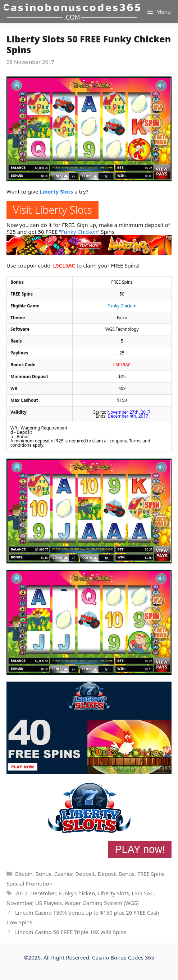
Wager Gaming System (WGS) (102, 903)
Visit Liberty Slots (53, 210)
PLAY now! (140, 849)
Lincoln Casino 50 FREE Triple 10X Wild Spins (71, 932)
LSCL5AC (64, 265)
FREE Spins (151, 874)
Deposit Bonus (116, 874)
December (43, 893)
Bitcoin (24, 874)
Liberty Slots (56, 191)
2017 (21, 893)
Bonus (43, 874)
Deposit (85, 874)
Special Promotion (29, 883)
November (19, 903)
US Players (49, 903)
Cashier (63, 874)
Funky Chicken (79, 232)
